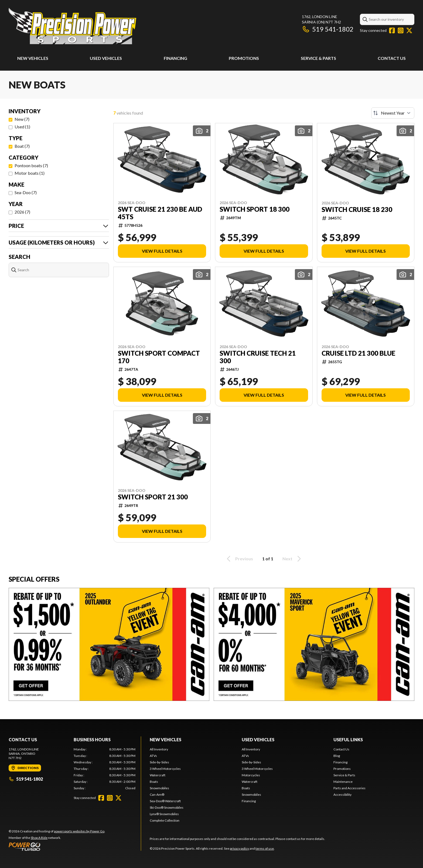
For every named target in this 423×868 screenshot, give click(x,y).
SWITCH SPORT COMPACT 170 (159, 357)
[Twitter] (409, 30)
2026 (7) (22, 212)
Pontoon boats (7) (31, 165)
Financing (175, 58)
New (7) (22, 119)
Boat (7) (22, 146)
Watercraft (158, 775)
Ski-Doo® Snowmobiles (167, 807)
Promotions (244, 58)
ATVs (153, 756)
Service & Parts (318, 58)
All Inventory (159, 749)
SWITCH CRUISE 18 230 (357, 210)
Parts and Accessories (349, 788)
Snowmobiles (159, 788)
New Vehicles (33, 58)
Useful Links (348, 740)
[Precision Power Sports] (72, 26)
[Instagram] (401, 30)
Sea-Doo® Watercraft (165, 801)
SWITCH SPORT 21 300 (153, 497)
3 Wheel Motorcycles (165, 769)
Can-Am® (157, 795)
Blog (337, 756)
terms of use (265, 848)
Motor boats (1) (30, 173)
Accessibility (342, 795)
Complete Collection (165, 820)
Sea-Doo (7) (26, 192)
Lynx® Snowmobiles (164, 814)
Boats (154, 782)
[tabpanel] (105, 769)
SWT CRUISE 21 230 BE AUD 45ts (160, 213)
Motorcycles (251, 775)
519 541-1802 (328, 29)
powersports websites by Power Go (79, 831)
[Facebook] (392, 30)
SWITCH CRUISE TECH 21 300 (258, 357)
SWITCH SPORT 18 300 (255, 209)
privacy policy (239, 848)
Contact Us (392, 58)
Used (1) (22, 127)
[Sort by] (393, 113)
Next (293, 559)
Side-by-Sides (159, 762)
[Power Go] (57, 846)
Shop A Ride (39, 838)
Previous (239, 559)
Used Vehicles (106, 58)
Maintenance (343, 782)
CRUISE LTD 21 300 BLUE (358, 353)
